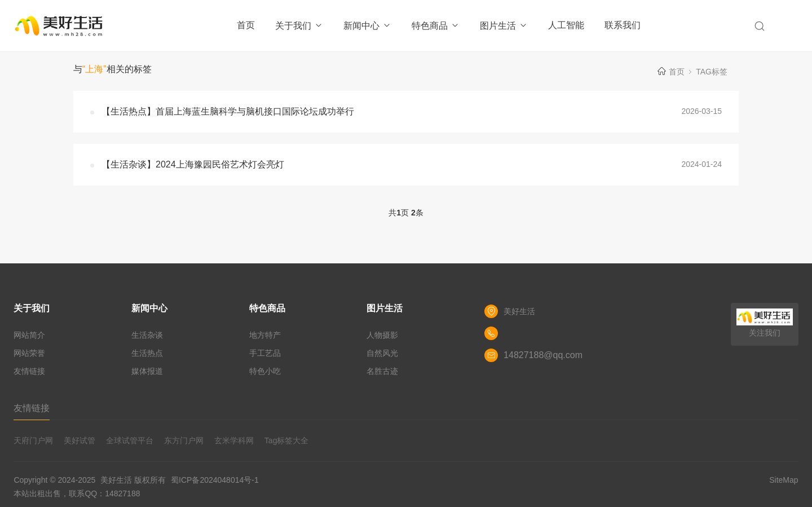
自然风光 (382, 353)
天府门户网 (33, 440)
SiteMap (784, 480)
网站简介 (29, 335)
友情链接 (29, 371)
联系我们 (623, 25)
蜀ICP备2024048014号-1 (215, 480)
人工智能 (566, 25)
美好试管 (80, 440)
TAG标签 (712, 72)
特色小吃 (265, 371)
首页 (246, 25)
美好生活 (116, 480)
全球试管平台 (130, 440)
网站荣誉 (29, 353)
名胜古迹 (382, 371)
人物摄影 (382, 335)
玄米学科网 (234, 440)
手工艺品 (265, 353)
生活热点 (147, 353)
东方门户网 (184, 440)
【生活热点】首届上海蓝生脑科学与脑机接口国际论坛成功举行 (228, 111)
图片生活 (504, 26)
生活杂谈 (147, 335)
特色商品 (436, 26)
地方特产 (265, 335)
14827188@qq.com (543, 355)
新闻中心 (367, 26)
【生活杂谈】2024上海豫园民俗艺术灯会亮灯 (193, 164)
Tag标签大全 (287, 440)
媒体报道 (147, 371)
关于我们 (299, 26)
